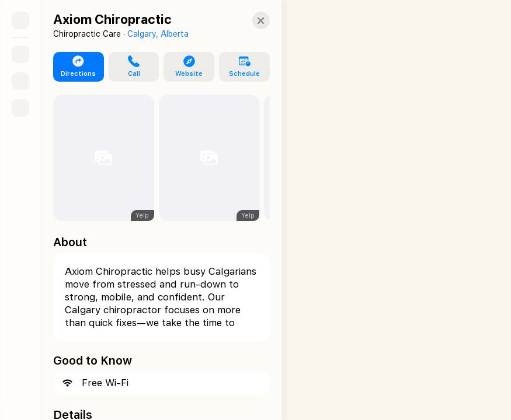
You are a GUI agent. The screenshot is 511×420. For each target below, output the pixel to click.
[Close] (251, 20)
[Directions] (20, 108)
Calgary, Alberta (158, 34)
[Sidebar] (20, 20)
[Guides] (20, 81)
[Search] (20, 54)
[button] (130, 67)
